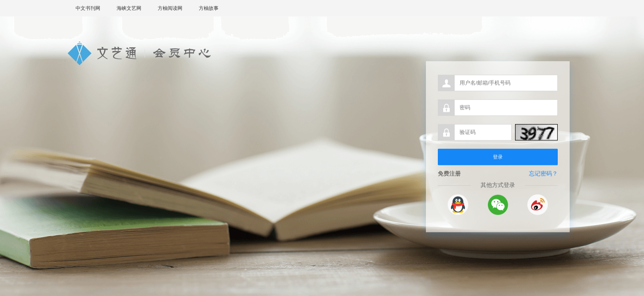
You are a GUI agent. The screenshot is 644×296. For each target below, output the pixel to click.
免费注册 (449, 175)
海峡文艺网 (129, 8)
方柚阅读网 (170, 8)
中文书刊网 (88, 8)
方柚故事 (209, 8)
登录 (498, 159)
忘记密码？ (543, 176)
